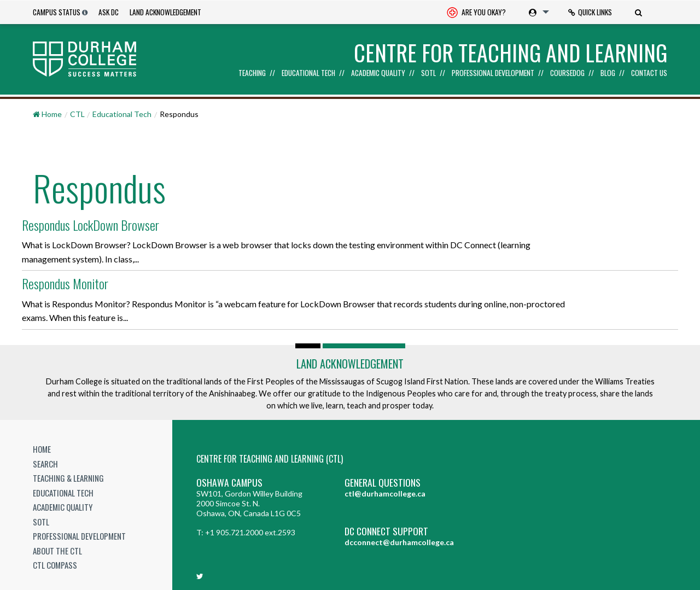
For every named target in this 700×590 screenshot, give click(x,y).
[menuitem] (476, 12)
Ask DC (109, 12)
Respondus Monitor (67, 281)
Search (45, 462)
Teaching (252, 73)
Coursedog (567, 73)
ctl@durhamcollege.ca (385, 492)
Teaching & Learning (68, 476)
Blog (608, 73)
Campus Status (57, 12)
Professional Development (493, 73)
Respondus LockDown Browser (93, 223)
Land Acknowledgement (165, 12)
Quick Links (590, 12)
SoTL (428, 73)
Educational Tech (308, 73)
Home (42, 447)
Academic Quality (378, 73)
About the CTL (57, 548)
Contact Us (649, 73)
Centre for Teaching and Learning (511, 52)
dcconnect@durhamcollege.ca (399, 541)
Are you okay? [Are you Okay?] (476, 13)
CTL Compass (55, 563)
